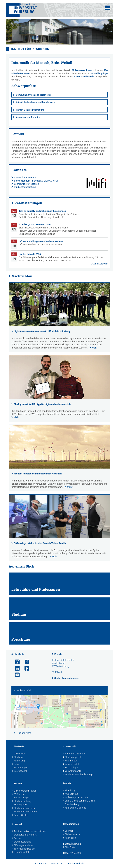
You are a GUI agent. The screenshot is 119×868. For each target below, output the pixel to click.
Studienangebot (72, 757)
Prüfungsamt (20, 805)
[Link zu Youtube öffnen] (16, 675)
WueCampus (71, 794)
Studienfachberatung (25, 187)
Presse (17, 838)
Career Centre (20, 815)
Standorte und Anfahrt (24, 835)
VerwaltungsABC (73, 771)
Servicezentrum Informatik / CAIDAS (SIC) (36, 181)
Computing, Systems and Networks (33, 95)
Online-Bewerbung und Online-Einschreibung (80, 803)
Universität (19, 754)
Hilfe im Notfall (21, 852)
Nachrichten (22, 276)
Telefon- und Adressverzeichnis (29, 831)
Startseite (18, 747)
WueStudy (69, 791)
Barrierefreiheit (76, 863)
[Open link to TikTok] (25, 662)
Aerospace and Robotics (28, 117)
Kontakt (58, 654)
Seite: (66, 853)
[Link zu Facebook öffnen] (25, 668)
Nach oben (70, 838)
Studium (17, 757)
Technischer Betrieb (23, 849)
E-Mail (58, 672)
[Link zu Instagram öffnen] (16, 662)
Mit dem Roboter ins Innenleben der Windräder (38, 474)
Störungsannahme (23, 845)
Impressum (41, 863)
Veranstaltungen (28, 203)
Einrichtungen (20, 768)
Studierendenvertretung (25, 812)
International (20, 771)
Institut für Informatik (30, 49)
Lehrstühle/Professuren (26, 184)
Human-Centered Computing (30, 110)
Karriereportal (71, 764)
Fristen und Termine (74, 754)
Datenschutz (58, 863)
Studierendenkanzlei (24, 808)
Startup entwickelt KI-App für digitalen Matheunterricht (42, 404)
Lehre (16, 764)
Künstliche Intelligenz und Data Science (35, 102)
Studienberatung (22, 801)
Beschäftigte (71, 768)
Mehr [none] (95, 348)
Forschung (19, 761)
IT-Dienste (18, 794)
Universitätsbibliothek (24, 791)
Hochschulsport (21, 798)
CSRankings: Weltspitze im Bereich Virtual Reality (40, 543)
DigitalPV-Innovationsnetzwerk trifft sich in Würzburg (42, 331)
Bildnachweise (72, 835)
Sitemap (68, 831)
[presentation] (59, 325)
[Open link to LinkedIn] (16, 668)
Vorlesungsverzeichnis (76, 798)
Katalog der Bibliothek (75, 808)
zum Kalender (100, 264)
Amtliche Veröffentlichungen (79, 775)
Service (17, 784)
